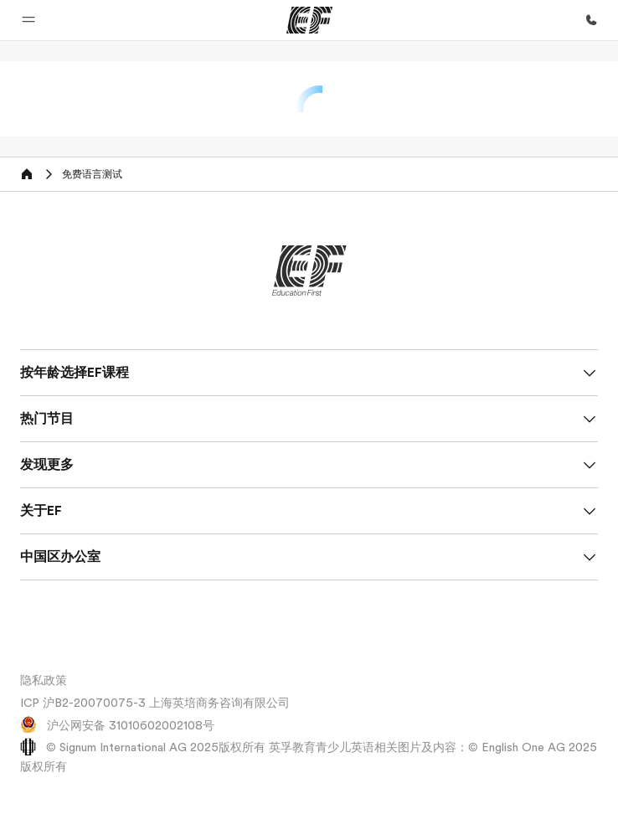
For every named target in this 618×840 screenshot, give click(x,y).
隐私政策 (44, 680)
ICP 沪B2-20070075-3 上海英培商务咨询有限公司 (155, 703)
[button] (28, 20)
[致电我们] (591, 20)
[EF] (309, 20)
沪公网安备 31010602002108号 (117, 725)
